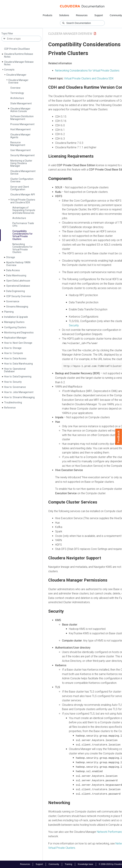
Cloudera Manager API (23, 195)
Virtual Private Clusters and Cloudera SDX (23, 201)
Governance (13, 301)
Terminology (17, 93)
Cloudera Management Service (23, 172)
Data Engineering (16, 291)
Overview (15, 88)
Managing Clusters (14, 322)
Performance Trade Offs (23, 225)
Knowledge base (86, 864)
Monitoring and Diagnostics (19, 333)
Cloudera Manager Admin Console (20, 110)
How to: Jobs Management (19, 392)
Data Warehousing (16, 275)
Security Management (22, 155)
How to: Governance (15, 387)
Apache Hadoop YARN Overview (18, 264)
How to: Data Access (15, 358)
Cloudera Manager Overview (18, 81)
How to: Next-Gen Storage (18, 343)
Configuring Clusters (15, 327)
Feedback (119, 437)
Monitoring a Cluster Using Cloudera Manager (21, 163)
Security (74, 325)
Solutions (64, 15)
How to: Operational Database (15, 370)
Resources (82, 15)
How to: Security (13, 382)
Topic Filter (7, 34)
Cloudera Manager (16, 75)
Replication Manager (15, 338)
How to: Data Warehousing (18, 364)
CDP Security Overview (19, 296)
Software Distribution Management (22, 118)
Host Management (21, 129)
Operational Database (18, 286)
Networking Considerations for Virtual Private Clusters (22, 248)
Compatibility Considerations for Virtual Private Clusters (22, 235)
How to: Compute (14, 353)
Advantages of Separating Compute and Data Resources (24, 210)
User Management (21, 150)
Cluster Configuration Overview (22, 180)
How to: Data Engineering (18, 377)
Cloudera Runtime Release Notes (19, 55)
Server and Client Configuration (20, 188)
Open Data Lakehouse (18, 281)
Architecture (17, 98)
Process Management (22, 124)
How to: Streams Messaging (19, 397)
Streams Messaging (17, 307)
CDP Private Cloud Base (17, 49)
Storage (11, 257)
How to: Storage (13, 348)
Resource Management (18, 144)
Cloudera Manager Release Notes (19, 63)
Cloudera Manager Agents (20, 136)
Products (47, 15)
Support (99, 15)
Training (68, 864)
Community (116, 15)
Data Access (13, 270)
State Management (21, 103)
